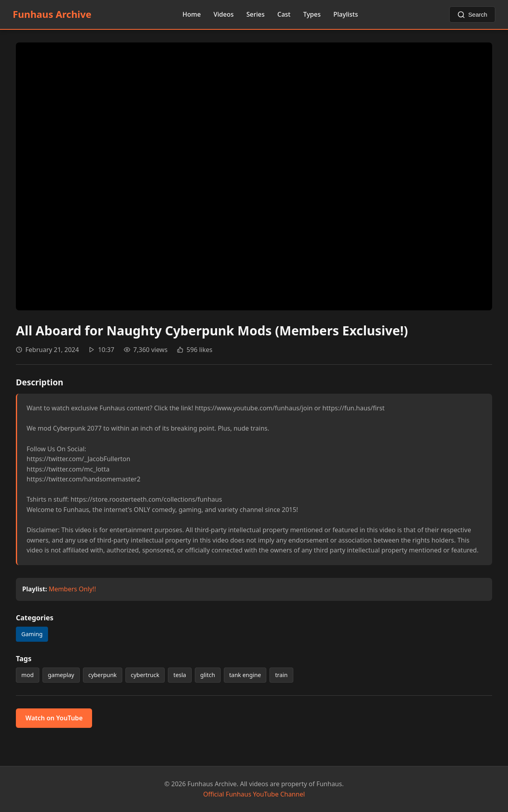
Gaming (32, 634)
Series (256, 14)
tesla (180, 675)
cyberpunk (102, 675)
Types (312, 14)
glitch (208, 675)
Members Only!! (72, 589)
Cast (284, 14)
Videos (224, 14)
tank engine (245, 675)
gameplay (61, 675)
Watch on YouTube (54, 718)
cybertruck (145, 675)
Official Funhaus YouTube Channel (254, 794)
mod (28, 675)
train (281, 675)
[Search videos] (472, 14)
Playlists (346, 14)
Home (192, 14)
